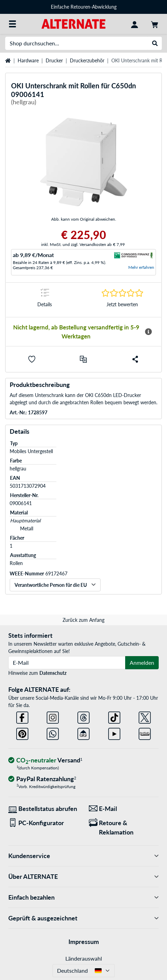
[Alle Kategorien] (12, 24)
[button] (32, 359)
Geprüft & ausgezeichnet (83, 918)
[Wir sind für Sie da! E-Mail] (124, 809)
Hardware (28, 60)
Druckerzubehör (87, 60)
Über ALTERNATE (83, 877)
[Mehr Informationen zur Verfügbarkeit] (148, 332)
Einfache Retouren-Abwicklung (84, 7)
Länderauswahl (84, 958)
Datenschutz (53, 673)
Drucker (54, 60)
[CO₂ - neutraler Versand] (45, 761)
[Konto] (134, 24)
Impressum (84, 942)
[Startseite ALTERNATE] (73, 23)
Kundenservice (83, 856)
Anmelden (142, 663)
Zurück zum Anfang (83, 620)
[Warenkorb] (155, 24)
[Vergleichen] (83, 359)
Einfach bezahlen (83, 897)
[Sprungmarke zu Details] (45, 300)
